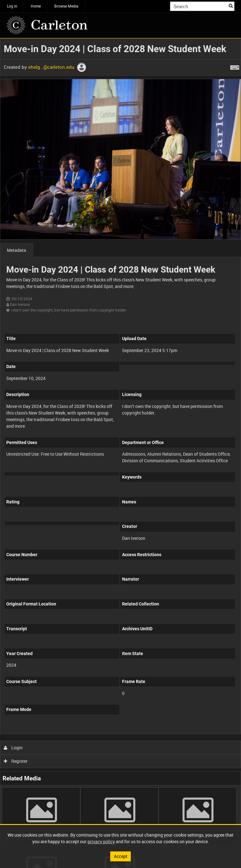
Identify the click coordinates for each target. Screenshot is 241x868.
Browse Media (66, 6)
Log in (12, 6)
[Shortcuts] (235, 66)
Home (36, 6)
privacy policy (101, 841)
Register (16, 761)
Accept (121, 856)
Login (13, 748)
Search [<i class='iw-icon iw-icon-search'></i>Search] (231, 6)
